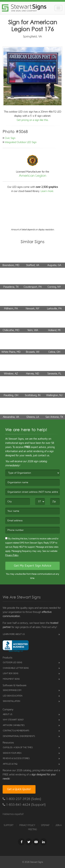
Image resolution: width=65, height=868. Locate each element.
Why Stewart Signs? (13, 720)
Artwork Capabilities (14, 725)
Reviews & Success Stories (16, 758)
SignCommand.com (12, 690)
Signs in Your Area (12, 753)
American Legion (33, 176)
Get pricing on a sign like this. (32, 120)
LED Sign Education (12, 696)
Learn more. (47, 191)
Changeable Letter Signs (16, 668)
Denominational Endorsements (19, 736)
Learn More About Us (14, 634)
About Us (7, 714)
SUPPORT (8, 825)
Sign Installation (11, 701)
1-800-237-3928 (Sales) (22, 799)
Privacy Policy (12, 555)
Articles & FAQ (10, 764)
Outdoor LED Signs (12, 663)
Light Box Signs (10, 674)
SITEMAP (45, 825)
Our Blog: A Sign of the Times (18, 748)
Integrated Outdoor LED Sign (21, 142)
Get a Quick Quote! (19, 789)
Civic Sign (10, 138)
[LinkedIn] (43, 842)
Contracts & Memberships (16, 731)
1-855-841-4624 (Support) (24, 805)
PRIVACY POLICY (27, 825)
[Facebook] (21, 842)
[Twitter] (29, 842)
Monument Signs (11, 679)
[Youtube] (36, 842)
